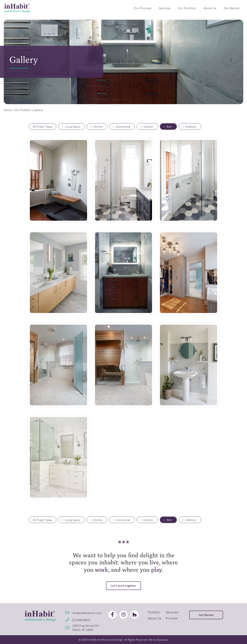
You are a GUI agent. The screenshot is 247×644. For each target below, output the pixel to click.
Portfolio (154, 612)
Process (172, 618)
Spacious (162, 639)
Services (165, 8)
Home (8, 110)
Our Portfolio (187, 8)
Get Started (232, 8)
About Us (210, 8)
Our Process (143, 8)
